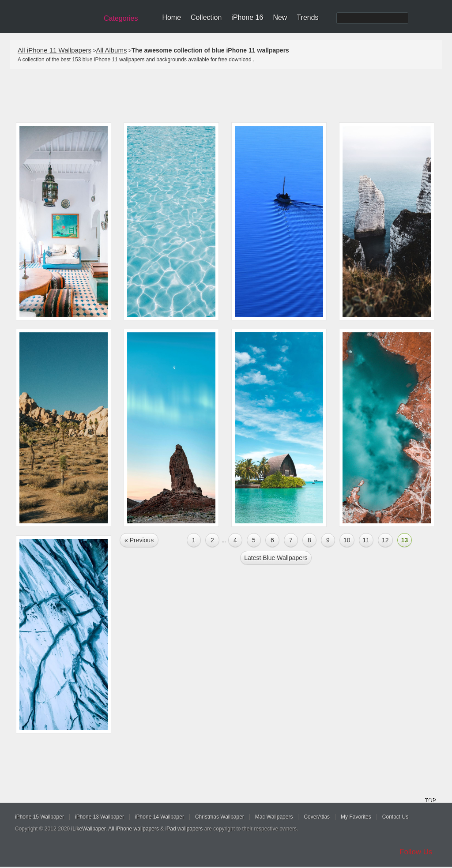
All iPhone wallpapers (134, 829)
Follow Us (416, 852)
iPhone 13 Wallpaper (100, 817)
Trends (307, 17)
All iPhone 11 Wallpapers (55, 50)
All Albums (111, 50)
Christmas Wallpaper (220, 817)
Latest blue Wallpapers (276, 558)
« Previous (139, 540)
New (280, 17)
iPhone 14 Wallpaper (160, 817)
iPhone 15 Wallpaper (40, 817)
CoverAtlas (317, 817)
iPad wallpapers (184, 829)
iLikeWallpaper (89, 829)
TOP (430, 800)
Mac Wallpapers (274, 817)
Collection (206, 17)
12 (385, 540)
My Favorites (356, 817)
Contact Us (395, 817)
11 (366, 540)
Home (171, 17)
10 (347, 540)
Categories (121, 18)
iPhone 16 (247, 17)
